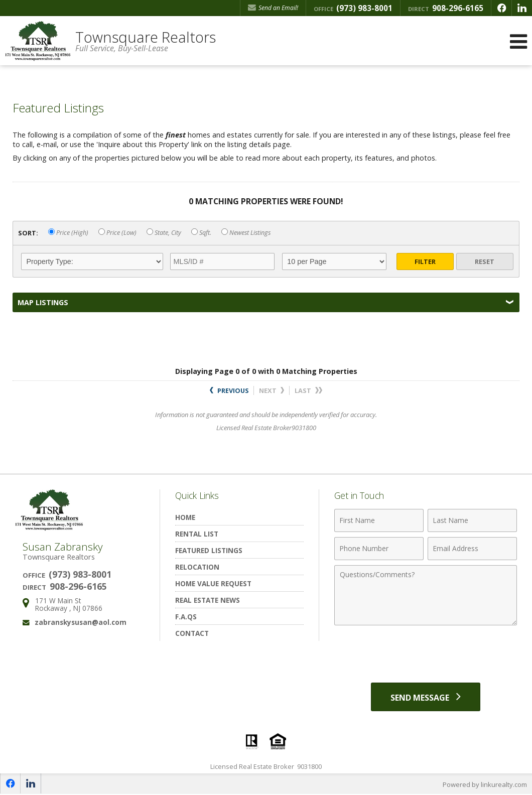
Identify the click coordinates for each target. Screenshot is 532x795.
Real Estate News (208, 600)
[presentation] (426, 655)
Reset (485, 261)
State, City (164, 233)
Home (185, 517)
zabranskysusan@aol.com (81, 622)
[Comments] (426, 595)
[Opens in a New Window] (501, 8)
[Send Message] (426, 697)
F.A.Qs (186, 617)
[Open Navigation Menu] (518, 41)
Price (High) (68, 233)
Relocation (197, 567)
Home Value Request (213, 583)
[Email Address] (472, 549)
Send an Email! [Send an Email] (273, 8)
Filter (425, 261)
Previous (229, 390)
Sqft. (201, 233)
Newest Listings (246, 233)
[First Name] (379, 520)
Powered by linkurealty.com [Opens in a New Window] (485, 785)
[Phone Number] (379, 549)
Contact (192, 633)
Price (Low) (117, 233)
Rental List (197, 534)
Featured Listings (209, 550)
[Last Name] (472, 520)
